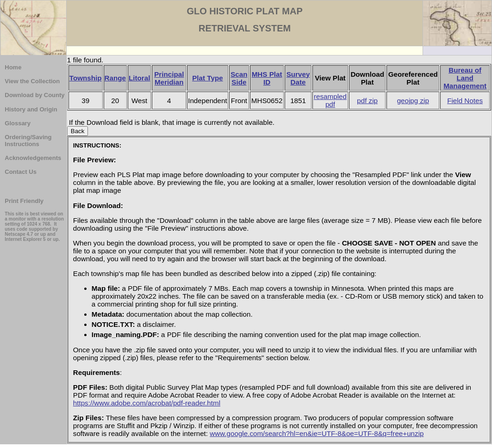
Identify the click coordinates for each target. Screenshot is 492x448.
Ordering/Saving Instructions (28, 141)
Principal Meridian (169, 78)
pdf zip (367, 101)
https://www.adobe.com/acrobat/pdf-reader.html (147, 403)
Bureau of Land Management (465, 78)
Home (13, 67)
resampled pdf (330, 100)
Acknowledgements (33, 158)
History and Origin (31, 109)
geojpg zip (413, 101)
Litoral (139, 78)
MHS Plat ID (267, 78)
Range (115, 78)
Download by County (34, 95)
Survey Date (298, 78)
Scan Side (239, 78)
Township (86, 78)
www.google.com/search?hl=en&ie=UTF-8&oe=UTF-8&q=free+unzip (317, 433)
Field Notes (465, 101)
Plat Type (207, 78)
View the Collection (32, 81)
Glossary (18, 123)
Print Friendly (24, 201)
